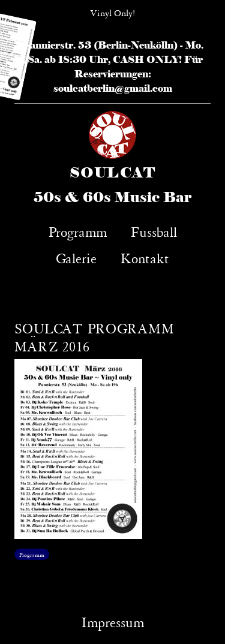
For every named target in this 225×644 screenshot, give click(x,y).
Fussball (154, 231)
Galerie (76, 257)
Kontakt (145, 257)
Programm (78, 231)
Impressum (113, 621)
